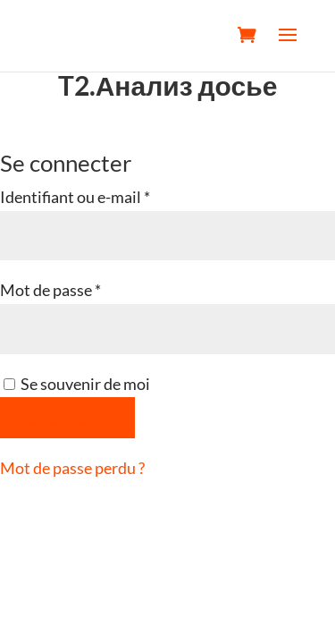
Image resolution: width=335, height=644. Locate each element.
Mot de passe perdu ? (72, 468)
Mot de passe (90, 288)
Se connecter (67, 418)
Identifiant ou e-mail (115, 195)
